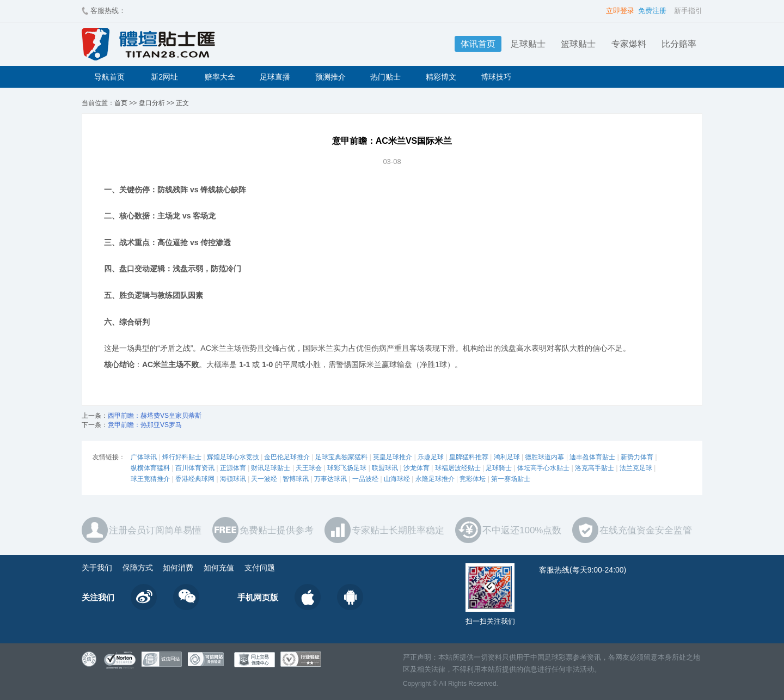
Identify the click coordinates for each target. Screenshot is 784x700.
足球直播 (275, 77)
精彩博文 (441, 77)
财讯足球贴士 (271, 468)
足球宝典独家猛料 (341, 457)
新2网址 (164, 77)
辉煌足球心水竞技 (233, 457)
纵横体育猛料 (150, 468)
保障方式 (138, 568)
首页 (121, 103)
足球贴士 (528, 44)
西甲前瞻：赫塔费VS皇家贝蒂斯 (155, 416)
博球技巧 (496, 77)
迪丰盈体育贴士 (592, 457)
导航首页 (109, 77)
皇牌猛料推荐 (469, 457)
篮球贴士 (578, 44)
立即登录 (620, 11)
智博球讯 (296, 479)
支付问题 (260, 568)
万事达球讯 (330, 479)
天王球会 (309, 468)
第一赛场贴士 (511, 479)
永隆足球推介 (435, 479)
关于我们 (97, 568)
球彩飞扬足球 (347, 468)
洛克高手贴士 (595, 468)
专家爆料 (629, 44)
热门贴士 (385, 77)
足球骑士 (499, 468)
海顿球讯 (233, 479)
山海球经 (397, 479)
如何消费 (178, 568)
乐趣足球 (431, 457)
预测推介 (330, 77)
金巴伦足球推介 (287, 457)
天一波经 (264, 479)
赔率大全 (220, 77)
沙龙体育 (416, 468)
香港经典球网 (195, 479)
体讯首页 (478, 44)
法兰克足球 (636, 468)
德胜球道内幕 (544, 457)
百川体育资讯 (195, 468)
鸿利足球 (507, 457)
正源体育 (233, 468)
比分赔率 (679, 44)
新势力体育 (637, 457)
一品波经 (365, 479)
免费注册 (652, 11)
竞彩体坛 (473, 479)
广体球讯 (144, 457)
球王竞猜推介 (150, 479)
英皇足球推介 (393, 457)
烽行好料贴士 (182, 457)
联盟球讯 (385, 468)
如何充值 (219, 568)
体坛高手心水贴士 (543, 468)
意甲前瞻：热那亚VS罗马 (145, 425)
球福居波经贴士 (458, 468)
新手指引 (688, 11)
